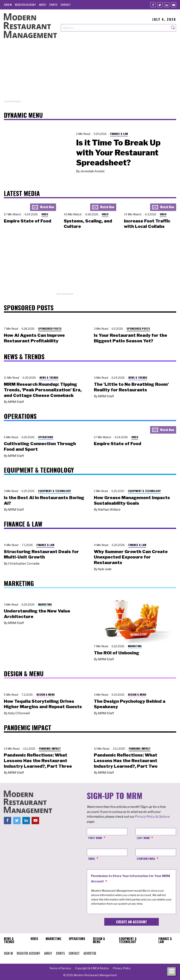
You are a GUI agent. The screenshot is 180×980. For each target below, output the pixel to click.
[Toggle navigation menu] (172, 972)
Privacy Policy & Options (152, 817)
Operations (46, 437)
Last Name (143, 838)
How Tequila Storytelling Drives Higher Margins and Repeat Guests (43, 704)
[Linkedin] (167, 5)
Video (45, 214)
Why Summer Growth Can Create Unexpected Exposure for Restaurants (131, 557)
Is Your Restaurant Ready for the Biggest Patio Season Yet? (130, 338)
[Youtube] (174, 5)
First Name (95, 838)
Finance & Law (119, 134)
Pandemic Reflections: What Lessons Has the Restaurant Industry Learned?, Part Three (38, 761)
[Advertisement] (90, 73)
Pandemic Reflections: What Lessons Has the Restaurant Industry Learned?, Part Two (126, 761)
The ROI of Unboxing (116, 653)
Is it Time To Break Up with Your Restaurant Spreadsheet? (118, 153)
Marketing (45, 604)
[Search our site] (115, 28)
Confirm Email (146, 858)
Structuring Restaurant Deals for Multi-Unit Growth (41, 554)
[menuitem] (8, 5)
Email (92, 858)
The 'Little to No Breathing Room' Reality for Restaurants (131, 387)
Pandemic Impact (50, 748)
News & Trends (49, 377)
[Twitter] (160, 5)
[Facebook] (153, 5)
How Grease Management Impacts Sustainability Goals (132, 500)
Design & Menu (46, 694)
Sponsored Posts (50, 328)
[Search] (173, 28)
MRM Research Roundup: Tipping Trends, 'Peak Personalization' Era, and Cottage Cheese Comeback (43, 390)
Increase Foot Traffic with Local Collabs (147, 224)
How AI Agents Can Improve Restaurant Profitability (34, 338)
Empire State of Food (28, 221)
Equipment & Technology (55, 491)
